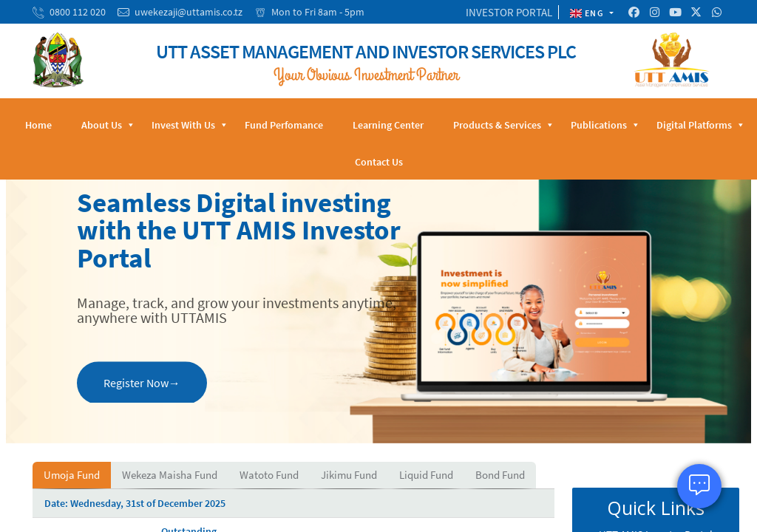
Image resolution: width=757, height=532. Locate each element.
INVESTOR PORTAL (509, 12)
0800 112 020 (78, 12)
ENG (588, 13)
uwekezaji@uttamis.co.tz (189, 12)
